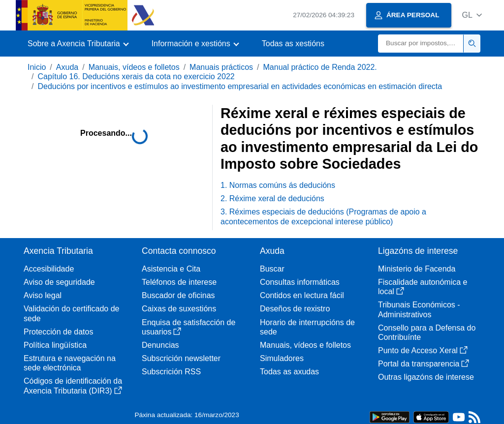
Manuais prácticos (221, 67)
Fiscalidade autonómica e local (423, 287)
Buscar (272, 269)
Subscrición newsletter (181, 358)
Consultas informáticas (300, 282)
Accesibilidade (49, 269)
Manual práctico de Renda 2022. (320, 67)
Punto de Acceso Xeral (423, 350)
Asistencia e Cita (171, 269)
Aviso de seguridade (59, 282)
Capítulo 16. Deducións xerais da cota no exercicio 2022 (136, 76)
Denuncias (160, 345)
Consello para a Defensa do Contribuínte (427, 333)
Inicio (37, 67)
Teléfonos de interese (179, 282)
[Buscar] (421, 44)
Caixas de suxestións (179, 309)
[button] (472, 15)
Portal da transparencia (424, 364)
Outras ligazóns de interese (426, 377)
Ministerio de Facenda (417, 269)
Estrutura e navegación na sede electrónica (70, 363)
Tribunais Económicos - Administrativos (419, 309)
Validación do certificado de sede (72, 313)
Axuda (67, 67)
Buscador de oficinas (178, 295)
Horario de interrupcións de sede (307, 327)
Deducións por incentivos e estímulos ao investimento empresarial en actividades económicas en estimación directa (240, 86)
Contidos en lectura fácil (302, 295)
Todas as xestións (293, 44)
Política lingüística (55, 345)
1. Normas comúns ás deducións (278, 185)
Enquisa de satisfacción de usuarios (189, 327)
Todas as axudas (289, 372)
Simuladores (282, 358)
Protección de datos (58, 332)
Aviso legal (43, 295)
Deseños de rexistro (295, 309)
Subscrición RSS (171, 372)
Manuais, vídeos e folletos (134, 67)
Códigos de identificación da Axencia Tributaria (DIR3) (73, 386)
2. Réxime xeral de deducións (272, 198)
